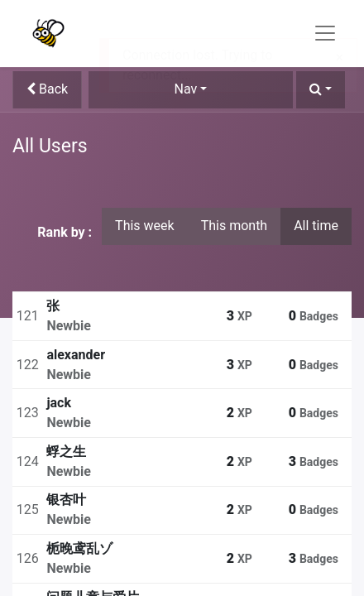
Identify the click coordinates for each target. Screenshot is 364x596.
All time (316, 226)
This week (145, 226)
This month (235, 226)
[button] (321, 90)
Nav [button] (186, 89)
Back (47, 89)
